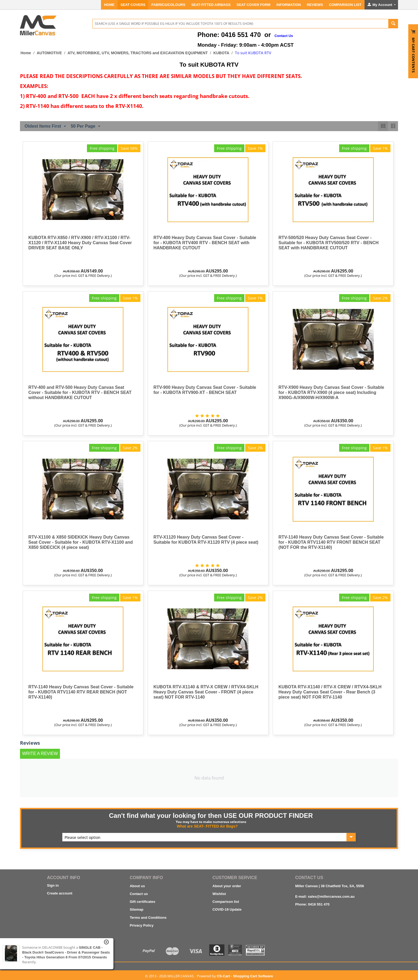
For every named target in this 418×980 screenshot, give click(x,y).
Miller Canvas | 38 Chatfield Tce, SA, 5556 (330, 886)
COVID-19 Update (227, 909)
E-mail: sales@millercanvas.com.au (325, 896)
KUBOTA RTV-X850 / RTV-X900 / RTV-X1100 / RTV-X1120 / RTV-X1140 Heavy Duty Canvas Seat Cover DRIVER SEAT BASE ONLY (80, 243)
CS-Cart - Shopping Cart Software (245, 976)
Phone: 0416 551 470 (312, 904)
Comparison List (345, 5)
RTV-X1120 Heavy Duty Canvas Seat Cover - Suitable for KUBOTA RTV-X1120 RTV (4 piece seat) (206, 540)
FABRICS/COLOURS (168, 5)
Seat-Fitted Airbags (211, 5)
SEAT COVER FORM (253, 5)
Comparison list (226, 902)
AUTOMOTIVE (49, 53)
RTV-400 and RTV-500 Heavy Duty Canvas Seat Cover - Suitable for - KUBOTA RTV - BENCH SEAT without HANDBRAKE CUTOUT (80, 392)
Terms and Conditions (148, 918)
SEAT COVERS (133, 5)
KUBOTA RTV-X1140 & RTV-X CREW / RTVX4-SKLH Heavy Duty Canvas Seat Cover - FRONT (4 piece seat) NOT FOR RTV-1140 (206, 692)
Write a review (40, 753)
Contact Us (284, 36)
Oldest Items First (45, 127)
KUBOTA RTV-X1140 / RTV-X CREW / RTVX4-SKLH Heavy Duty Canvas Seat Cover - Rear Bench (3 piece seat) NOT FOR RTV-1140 (330, 692)
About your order (227, 886)
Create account (60, 893)
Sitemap (136, 909)
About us (137, 886)
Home (109, 5)
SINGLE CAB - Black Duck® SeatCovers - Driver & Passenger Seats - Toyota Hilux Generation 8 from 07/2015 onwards (66, 952)
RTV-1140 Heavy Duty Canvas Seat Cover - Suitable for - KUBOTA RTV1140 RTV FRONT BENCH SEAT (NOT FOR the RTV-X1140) (331, 542)
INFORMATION (289, 5)
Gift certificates (142, 902)
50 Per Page (85, 127)
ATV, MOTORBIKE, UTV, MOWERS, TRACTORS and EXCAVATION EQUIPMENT (138, 53)
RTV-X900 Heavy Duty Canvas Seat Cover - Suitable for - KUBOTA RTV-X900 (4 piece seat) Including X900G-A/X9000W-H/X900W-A (331, 392)
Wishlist (219, 894)
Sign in (53, 885)
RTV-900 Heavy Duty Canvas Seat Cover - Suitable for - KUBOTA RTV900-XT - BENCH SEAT (205, 390)
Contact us (139, 894)
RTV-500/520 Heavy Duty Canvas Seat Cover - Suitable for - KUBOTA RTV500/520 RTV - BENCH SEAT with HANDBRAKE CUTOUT (328, 243)
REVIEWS (315, 5)
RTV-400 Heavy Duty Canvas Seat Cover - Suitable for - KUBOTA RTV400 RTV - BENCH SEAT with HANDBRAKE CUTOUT (205, 243)
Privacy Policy (141, 925)
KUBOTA (221, 53)
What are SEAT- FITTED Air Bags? (207, 826)
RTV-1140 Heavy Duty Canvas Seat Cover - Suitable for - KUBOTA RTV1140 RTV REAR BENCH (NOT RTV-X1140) (81, 692)
